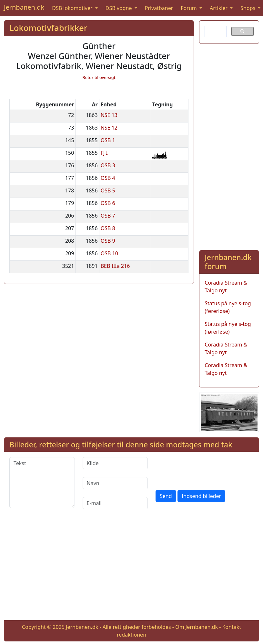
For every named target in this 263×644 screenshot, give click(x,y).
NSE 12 (109, 128)
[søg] (215, 32)
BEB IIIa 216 (115, 266)
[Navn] (115, 483)
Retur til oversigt (99, 77)
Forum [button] (189, 8)
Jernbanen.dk (24, 7)
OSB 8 (108, 228)
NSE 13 (109, 115)
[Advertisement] (227, 146)
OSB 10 (109, 253)
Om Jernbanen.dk (197, 627)
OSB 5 (108, 190)
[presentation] (205, 470)
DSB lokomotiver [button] (73, 8)
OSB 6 (108, 203)
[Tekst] (42, 483)
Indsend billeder (201, 496)
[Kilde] (115, 463)
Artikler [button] (219, 8)
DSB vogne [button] (119, 8)
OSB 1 (108, 140)
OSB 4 (108, 178)
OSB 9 (108, 241)
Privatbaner (159, 8)
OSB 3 (108, 165)
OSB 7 (108, 216)
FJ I (104, 153)
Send (166, 496)
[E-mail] (115, 503)
